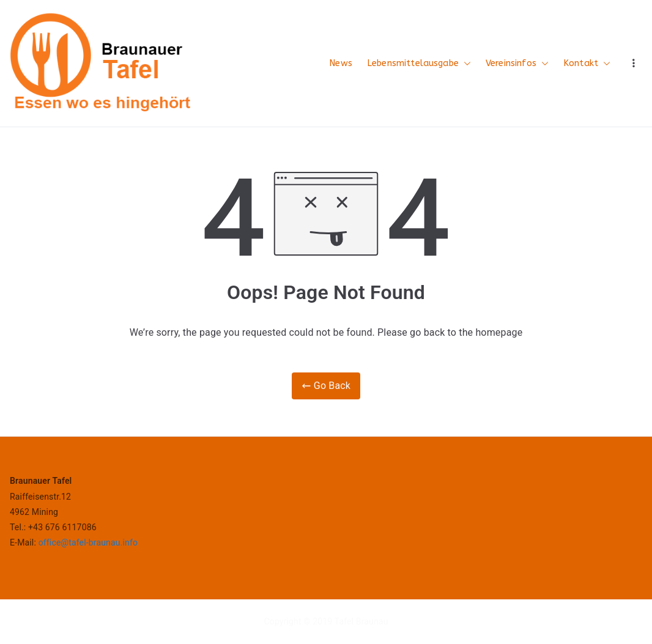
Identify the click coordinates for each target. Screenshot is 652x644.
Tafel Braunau (361, 621)
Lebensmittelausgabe (419, 64)
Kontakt (587, 64)
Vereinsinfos (517, 64)
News (341, 63)
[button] (465, 64)
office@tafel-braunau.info (88, 542)
